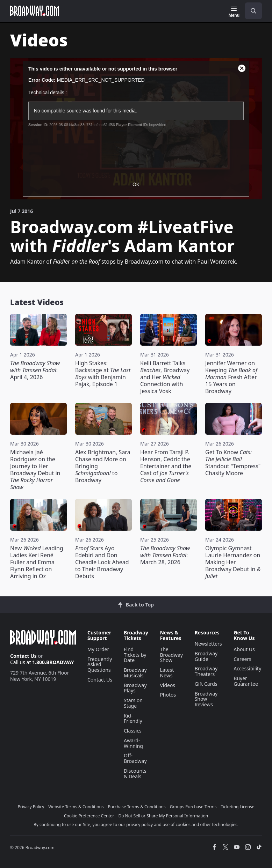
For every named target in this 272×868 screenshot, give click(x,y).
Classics (133, 731)
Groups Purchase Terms (193, 807)
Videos (167, 685)
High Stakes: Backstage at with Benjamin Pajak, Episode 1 (103, 374)
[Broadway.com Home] (35, 11)
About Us (244, 649)
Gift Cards (206, 684)
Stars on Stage (133, 703)
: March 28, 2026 (165, 555)
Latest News (167, 673)
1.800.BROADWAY (53, 662)
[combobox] (251, 11)
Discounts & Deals (135, 774)
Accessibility (247, 668)
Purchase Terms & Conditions (137, 807)
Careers (242, 659)
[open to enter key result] (253, 11)
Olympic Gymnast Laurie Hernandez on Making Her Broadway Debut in (233, 562)
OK (136, 184)
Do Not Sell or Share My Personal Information (163, 816)
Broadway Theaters (206, 671)
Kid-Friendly (133, 718)
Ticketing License (238, 807)
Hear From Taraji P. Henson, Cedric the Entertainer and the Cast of (166, 466)
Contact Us (23, 656)
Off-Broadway (135, 758)
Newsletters (208, 644)
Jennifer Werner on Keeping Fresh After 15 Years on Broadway (231, 377)
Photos (168, 695)
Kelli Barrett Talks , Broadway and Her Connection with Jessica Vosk (165, 377)
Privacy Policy (31, 807)
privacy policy (139, 825)
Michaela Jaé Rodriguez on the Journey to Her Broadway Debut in (35, 470)
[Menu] (234, 12)
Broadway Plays (135, 688)
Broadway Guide (206, 656)
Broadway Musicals (135, 673)
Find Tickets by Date (135, 655)
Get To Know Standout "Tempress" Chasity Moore (233, 463)
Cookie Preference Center (89, 816)
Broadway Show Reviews (206, 699)
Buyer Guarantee (246, 681)
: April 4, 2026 (35, 370)
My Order (98, 649)
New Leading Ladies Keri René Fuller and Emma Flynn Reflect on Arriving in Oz (37, 562)
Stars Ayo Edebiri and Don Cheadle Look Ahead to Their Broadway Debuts (102, 562)
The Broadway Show (171, 655)
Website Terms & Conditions (76, 807)
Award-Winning (133, 743)
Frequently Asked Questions (100, 665)
